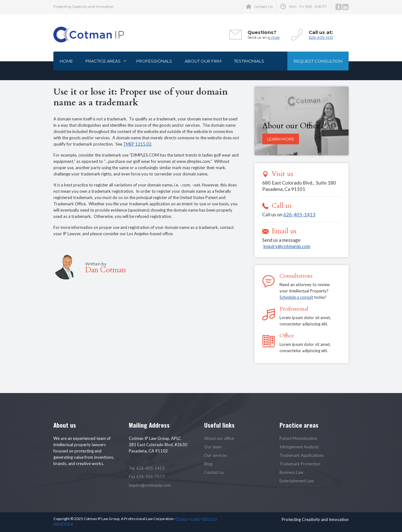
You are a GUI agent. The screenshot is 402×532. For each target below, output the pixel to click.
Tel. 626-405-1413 (147, 468)
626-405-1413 (321, 37)
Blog (208, 464)
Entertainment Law (297, 481)
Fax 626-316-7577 (147, 477)
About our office (219, 438)
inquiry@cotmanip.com (287, 246)
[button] (105, 61)
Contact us (214, 472)
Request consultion (318, 61)
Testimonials (249, 61)
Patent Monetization (298, 438)
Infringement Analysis (299, 447)
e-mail (274, 37)
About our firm (203, 61)
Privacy (182, 519)
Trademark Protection (300, 464)
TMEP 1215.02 (137, 144)
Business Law (291, 472)
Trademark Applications (302, 455)
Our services (216, 455)
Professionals (154, 61)
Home (66, 61)
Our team (213, 447)
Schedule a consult (296, 297)
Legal (195, 519)
